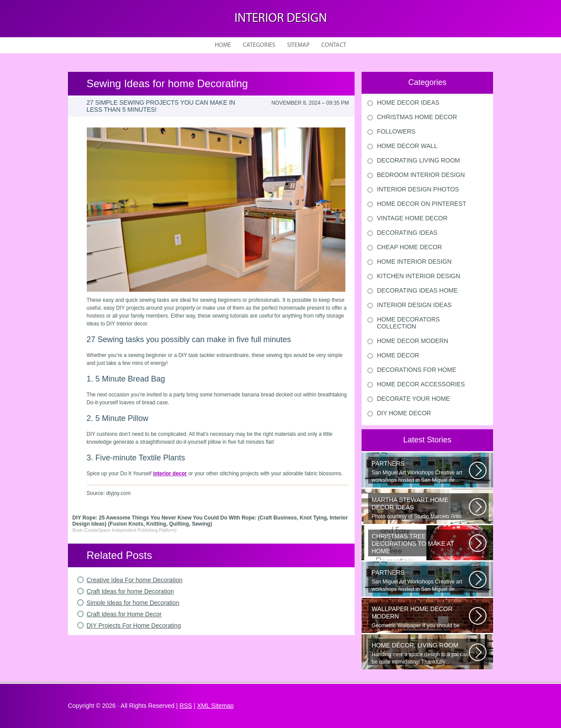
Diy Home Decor (404, 413)
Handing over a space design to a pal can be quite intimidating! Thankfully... (420, 653)
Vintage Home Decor (412, 218)
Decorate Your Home (414, 399)
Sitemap (298, 45)
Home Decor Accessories (421, 384)
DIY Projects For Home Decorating (134, 626)
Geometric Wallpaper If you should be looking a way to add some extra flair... (420, 617)
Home (223, 45)
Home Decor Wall (407, 146)
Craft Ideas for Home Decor (124, 614)
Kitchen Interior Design (419, 276)
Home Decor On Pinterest (422, 204)
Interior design (281, 19)
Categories (259, 45)
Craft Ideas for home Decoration (130, 591)
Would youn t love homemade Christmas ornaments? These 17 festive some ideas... (420, 544)
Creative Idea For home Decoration (135, 580)
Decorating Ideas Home (417, 290)
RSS (186, 706)
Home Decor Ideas (408, 102)
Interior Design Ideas (414, 305)
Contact (334, 45)
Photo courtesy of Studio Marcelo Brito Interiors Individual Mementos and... (420, 508)
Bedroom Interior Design (421, 175)
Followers (396, 131)
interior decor (170, 474)
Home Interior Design (414, 262)
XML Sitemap (216, 706)
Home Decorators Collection (408, 323)
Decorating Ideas (407, 233)
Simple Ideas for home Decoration (133, 603)
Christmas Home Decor (417, 117)
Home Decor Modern (413, 341)
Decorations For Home (417, 370)
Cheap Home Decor (409, 247)
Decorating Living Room (419, 160)
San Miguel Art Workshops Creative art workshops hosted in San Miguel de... (420, 472)
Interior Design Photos (418, 189)
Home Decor (398, 355)
